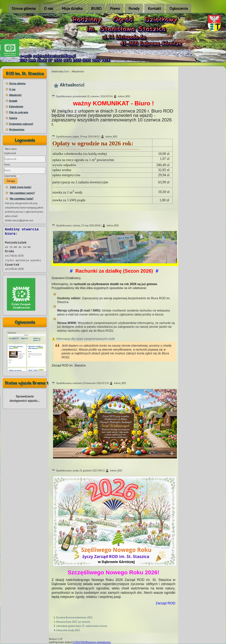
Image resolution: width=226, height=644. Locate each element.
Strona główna (24, 8)
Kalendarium (16, 106)
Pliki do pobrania (19, 112)
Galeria (13, 118)
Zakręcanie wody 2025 (68, 630)
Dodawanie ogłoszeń (21, 124)
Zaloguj (11, 181)
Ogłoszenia (179, 8)
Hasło (7, 165)
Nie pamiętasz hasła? (22, 199)
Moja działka (72, 8)
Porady (134, 8)
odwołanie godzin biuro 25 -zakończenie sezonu (82, 626)
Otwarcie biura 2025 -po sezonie (73, 622)
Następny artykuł (95, 642)
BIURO (96, 8)
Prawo (115, 8)
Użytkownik (10, 153)
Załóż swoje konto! (21, 187)
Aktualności (15, 95)
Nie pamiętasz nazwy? (22, 193)
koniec (107, 642)
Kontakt (154, 8)
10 (85, 642)
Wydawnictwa (17, 130)
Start (66, 71)
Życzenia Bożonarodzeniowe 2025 (74, 617)
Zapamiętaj (10, 176)
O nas (49, 8)
